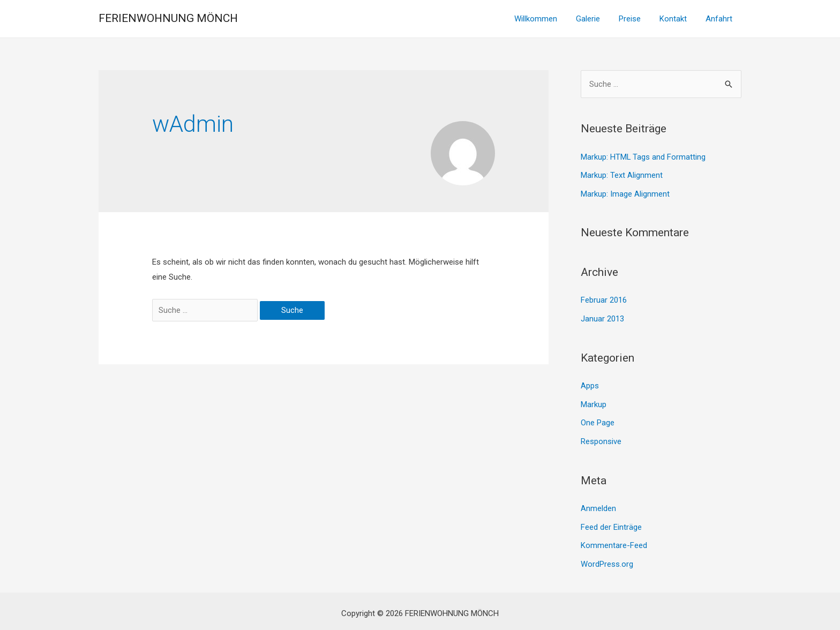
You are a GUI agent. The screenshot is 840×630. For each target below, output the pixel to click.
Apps (590, 384)
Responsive (601, 438)
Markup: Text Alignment (622, 175)
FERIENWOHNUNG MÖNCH (168, 18)
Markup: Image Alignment (625, 193)
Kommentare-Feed (614, 541)
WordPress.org (607, 559)
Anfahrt (720, 19)
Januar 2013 (602, 317)
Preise (636, 19)
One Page (598, 420)
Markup (594, 402)
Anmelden (598, 505)
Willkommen (547, 19)
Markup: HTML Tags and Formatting (643, 157)
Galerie (597, 19)
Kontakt (677, 19)
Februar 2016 (604, 299)
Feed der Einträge (611, 523)
